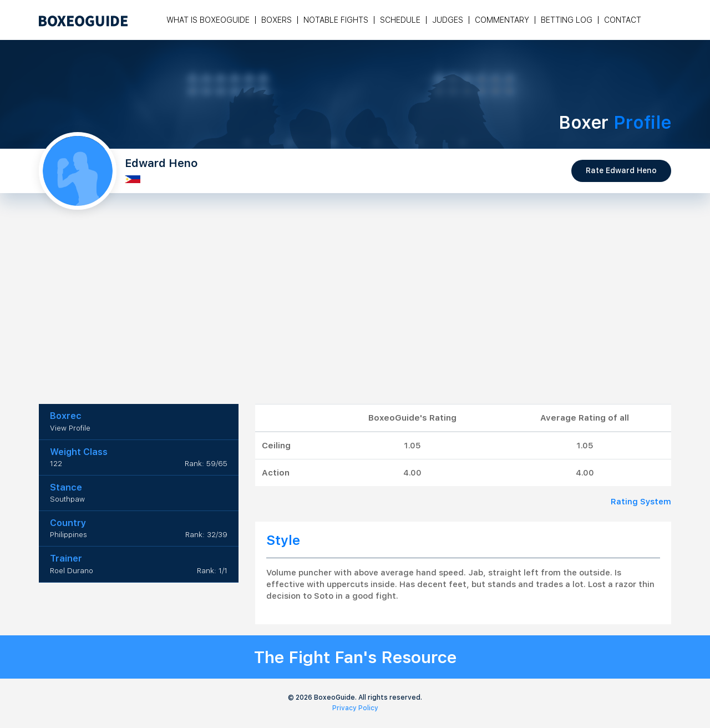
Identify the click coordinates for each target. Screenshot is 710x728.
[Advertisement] (355, 321)
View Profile (70, 428)
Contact (623, 20)
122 (56, 464)
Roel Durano (72, 571)
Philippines (69, 535)
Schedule (400, 20)
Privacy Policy (355, 708)
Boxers (277, 20)
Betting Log (567, 20)
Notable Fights (336, 20)
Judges (448, 20)
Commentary (502, 20)
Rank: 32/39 (206, 535)
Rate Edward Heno (621, 170)
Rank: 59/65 (206, 464)
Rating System (641, 502)
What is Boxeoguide (208, 20)
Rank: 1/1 (212, 571)
